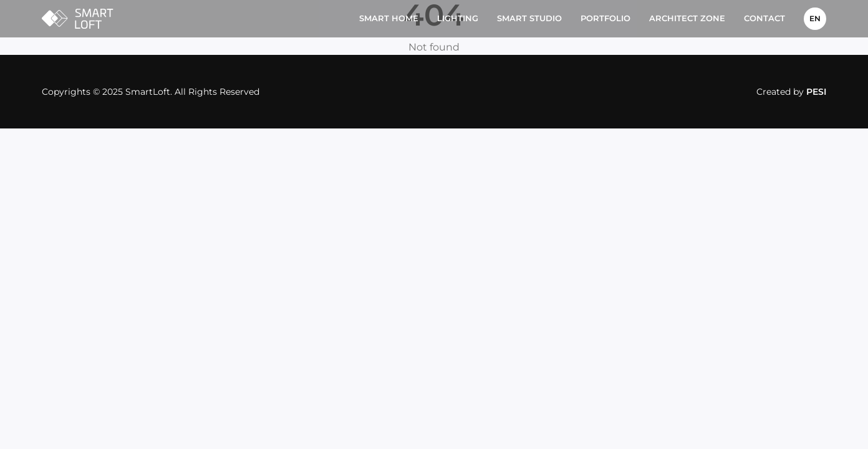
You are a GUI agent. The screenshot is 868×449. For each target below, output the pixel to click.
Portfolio (605, 18)
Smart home (389, 18)
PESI (816, 92)
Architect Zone (687, 18)
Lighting (458, 18)
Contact (764, 18)
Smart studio (529, 18)
